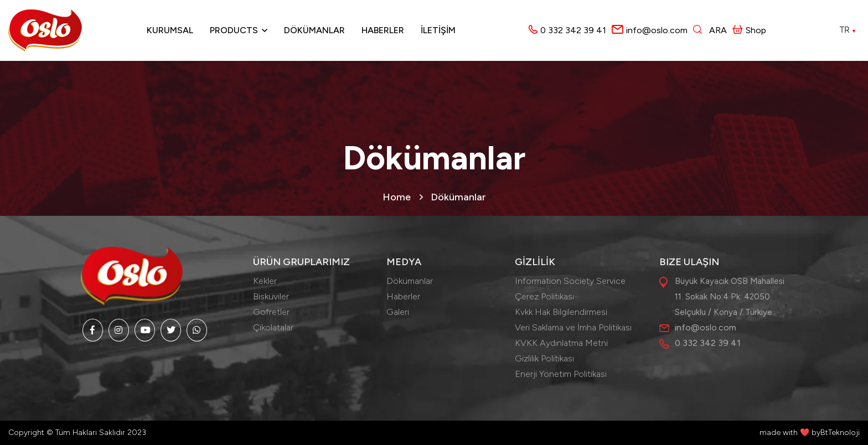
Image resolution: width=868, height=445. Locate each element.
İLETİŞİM (438, 30)
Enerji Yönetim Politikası (561, 374)
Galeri (398, 312)
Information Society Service (570, 281)
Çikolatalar (273, 327)
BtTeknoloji (840, 433)
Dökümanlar (314, 30)
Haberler (383, 30)
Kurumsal (170, 30)
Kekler (265, 281)
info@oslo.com (657, 30)
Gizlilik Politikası (544, 358)
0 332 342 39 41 (573, 30)
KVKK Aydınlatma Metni (561, 343)
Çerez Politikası (544, 296)
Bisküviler (271, 296)
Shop (749, 30)
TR (848, 30)
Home (397, 197)
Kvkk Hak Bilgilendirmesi (561, 312)
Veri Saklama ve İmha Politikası (573, 327)
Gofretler (271, 312)
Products (234, 30)
